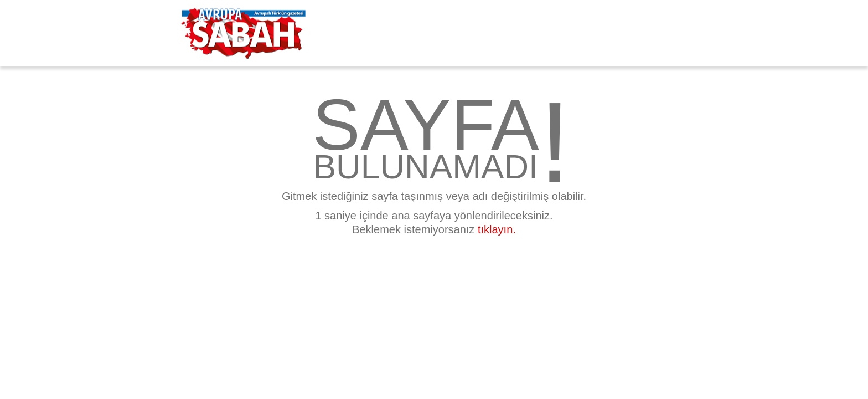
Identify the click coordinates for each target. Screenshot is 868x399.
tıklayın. (497, 229)
